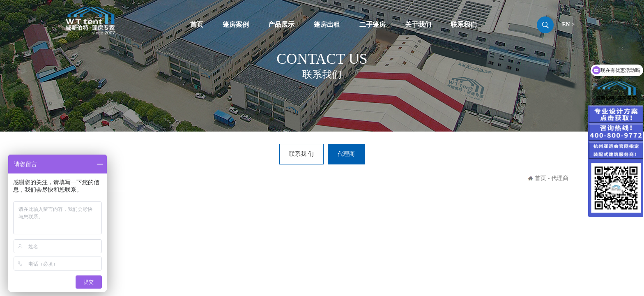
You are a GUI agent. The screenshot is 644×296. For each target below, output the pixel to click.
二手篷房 (373, 24)
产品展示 (281, 24)
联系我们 (464, 24)
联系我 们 (301, 154)
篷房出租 (327, 24)
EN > (568, 24)
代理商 (346, 154)
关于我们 (418, 24)
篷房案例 (236, 24)
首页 (197, 24)
